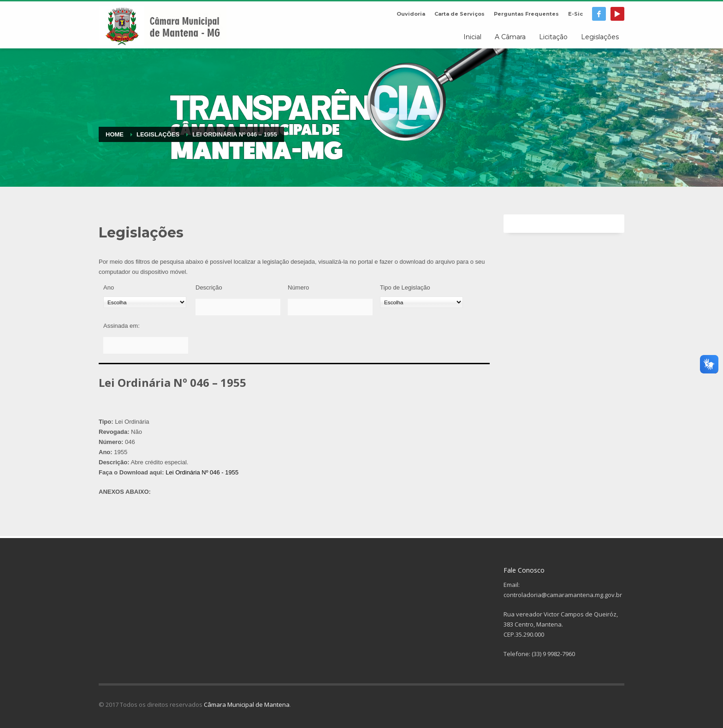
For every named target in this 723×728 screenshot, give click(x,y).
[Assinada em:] (146, 345)
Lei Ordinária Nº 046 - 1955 (202, 472)
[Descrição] (238, 307)
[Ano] (145, 302)
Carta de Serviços (459, 14)
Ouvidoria (411, 14)
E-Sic (575, 14)
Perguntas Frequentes (526, 14)
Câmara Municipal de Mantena (247, 704)
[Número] (330, 307)
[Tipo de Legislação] (421, 302)
